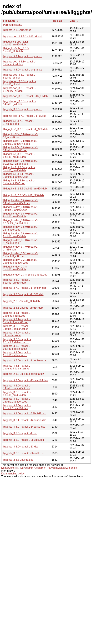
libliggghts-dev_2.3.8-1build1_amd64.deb (15, 268)
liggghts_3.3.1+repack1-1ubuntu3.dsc (25, 420)
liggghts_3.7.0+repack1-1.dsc (20, 433)
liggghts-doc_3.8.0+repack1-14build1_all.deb (19, 103)
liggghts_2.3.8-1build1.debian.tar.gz (23, 374)
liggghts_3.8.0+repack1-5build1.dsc (23, 440)
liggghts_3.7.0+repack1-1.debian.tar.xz (25, 361)
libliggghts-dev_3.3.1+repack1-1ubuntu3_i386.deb (21, 255)
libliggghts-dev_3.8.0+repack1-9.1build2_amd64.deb (21, 222)
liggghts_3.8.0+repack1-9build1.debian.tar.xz (17, 347)
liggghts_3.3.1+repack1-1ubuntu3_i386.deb (17, 314)
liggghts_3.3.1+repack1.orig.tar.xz (22, 56)
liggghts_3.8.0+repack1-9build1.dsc (23, 453)
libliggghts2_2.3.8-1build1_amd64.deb (25, 189)
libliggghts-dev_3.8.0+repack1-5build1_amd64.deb (21, 235)
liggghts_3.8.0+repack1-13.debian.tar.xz (17, 334)
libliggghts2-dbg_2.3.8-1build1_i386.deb (16, 50)
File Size (57, 21)
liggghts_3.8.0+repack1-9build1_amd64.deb (17, 394)
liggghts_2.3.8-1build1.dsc (18, 460)
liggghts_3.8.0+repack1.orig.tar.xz (22, 70)
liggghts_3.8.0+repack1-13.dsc (21, 447)
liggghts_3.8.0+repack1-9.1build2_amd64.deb (17, 407)
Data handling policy (13, 474)
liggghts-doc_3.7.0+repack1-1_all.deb (25, 116)
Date (72, 21)
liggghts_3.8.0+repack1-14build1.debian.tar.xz (17, 327)
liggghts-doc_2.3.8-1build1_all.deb (23, 37)
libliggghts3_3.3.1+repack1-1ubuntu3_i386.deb (19, 182)
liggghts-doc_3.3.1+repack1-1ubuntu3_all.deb (19, 63)
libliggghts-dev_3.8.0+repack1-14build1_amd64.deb (21, 208)
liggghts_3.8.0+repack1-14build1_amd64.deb (17, 400)
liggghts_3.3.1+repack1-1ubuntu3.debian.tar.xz (17, 367)
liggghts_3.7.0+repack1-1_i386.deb (23, 294)
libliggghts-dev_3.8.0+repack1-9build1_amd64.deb (21, 215)
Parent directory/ (13, 25)
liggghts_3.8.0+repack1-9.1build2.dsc (25, 414)
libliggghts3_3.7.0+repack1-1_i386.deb (25, 129)
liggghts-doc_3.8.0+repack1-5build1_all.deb (19, 76)
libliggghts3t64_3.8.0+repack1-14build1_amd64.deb (21, 149)
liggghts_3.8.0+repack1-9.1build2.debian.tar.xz (17, 341)
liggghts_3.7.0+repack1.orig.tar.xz (22, 109)
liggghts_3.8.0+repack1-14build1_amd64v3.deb (17, 387)
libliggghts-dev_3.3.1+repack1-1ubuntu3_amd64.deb (21, 261)
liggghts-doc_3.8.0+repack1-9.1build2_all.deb (19, 90)
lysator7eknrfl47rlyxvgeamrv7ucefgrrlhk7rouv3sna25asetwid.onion (39, 468)
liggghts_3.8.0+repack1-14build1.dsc (24, 427)
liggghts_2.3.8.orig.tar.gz (17, 30)
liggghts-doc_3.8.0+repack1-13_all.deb (25, 96)
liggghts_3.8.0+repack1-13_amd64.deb (26, 380)
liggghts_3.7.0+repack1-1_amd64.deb (25, 288)
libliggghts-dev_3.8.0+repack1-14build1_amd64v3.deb (21, 202)
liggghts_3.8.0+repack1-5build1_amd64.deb (17, 281)
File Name (9, 21)
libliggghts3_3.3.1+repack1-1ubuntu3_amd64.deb (19, 175)
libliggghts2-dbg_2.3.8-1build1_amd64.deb (16, 43)
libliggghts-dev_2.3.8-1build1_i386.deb (25, 275)
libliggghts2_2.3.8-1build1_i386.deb (23, 195)
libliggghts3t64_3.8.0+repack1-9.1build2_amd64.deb (21, 162)
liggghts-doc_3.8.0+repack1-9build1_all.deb (19, 83)
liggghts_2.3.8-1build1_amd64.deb (23, 308)
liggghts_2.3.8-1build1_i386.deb (21, 301)
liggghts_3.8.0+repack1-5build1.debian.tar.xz (17, 354)
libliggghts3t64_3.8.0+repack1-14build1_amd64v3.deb (21, 142)
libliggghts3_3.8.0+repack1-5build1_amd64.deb (19, 169)
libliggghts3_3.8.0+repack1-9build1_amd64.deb (19, 156)
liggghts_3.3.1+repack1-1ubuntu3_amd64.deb (17, 321)
